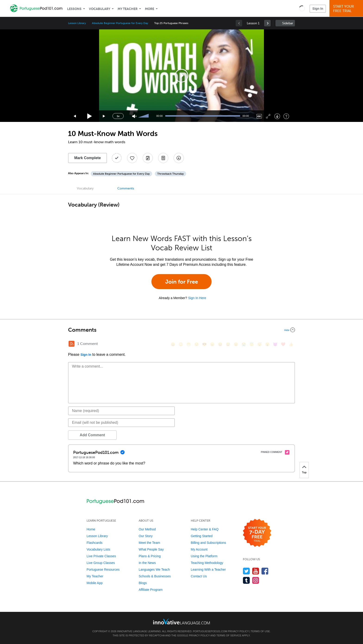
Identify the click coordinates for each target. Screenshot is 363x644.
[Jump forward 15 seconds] (104, 116)
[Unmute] (134, 116)
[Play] (90, 116)
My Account (199, 549)
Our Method (147, 529)
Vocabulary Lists (98, 549)
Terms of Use (260, 631)
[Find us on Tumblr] (246, 580)
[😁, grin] (189, 344)
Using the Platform (204, 556)
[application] (181, 76)
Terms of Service (229, 635)
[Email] (121, 423)
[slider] (144, 116)
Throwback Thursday (171, 174)
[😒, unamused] (197, 344)
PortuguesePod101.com (210, 631)
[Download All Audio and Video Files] (179, 158)
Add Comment (92, 435)
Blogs (143, 583)
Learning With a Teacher (208, 570)
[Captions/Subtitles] (259, 116)
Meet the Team (149, 543)
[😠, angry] (212, 344)
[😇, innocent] (252, 344)
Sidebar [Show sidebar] (288, 23)
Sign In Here (197, 298)
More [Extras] (150, 9)
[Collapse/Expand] (181, 330)
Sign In (318, 9)
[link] (267, 23)
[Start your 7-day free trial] (257, 533)
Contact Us (199, 576)
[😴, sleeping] (260, 344)
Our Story (146, 536)
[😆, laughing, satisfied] (220, 344)
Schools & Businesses (155, 576)
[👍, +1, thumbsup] (291, 344)
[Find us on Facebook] (265, 571)
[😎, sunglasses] (204, 344)
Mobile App (95, 583)
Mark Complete (88, 158)
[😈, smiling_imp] (275, 344)
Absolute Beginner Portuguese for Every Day (120, 23)
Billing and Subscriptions (208, 543)
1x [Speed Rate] (118, 116)
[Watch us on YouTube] (256, 571)
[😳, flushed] (181, 344)
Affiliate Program (151, 590)
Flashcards (94, 543)
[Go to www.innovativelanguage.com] (181, 621)
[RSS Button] (72, 344)
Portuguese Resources (103, 570)
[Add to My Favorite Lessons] (132, 158)
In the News (147, 563)
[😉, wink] (236, 344)
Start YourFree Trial (347, 9)
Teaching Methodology (207, 563)
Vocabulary (100, 9)
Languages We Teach (154, 570)
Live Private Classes (101, 556)
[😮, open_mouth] (267, 344)
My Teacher (128, 9)
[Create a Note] (148, 158)
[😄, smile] (173, 344)
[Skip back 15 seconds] (75, 116)
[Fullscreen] (268, 116)
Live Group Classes (101, 563)
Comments (126, 188)
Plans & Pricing (150, 556)
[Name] (121, 411)
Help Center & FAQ (205, 529)
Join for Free (182, 282)
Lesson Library (77, 23)
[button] (302, 8)
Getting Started (202, 536)
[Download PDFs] (163, 158)
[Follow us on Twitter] (246, 571)
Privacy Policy (238, 631)
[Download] (277, 116)
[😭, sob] (244, 344)
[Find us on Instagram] (256, 580)
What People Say (151, 549)
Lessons (74, 9)
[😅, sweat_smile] (228, 344)
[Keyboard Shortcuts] (286, 116)
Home (91, 529)
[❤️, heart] (283, 344)
